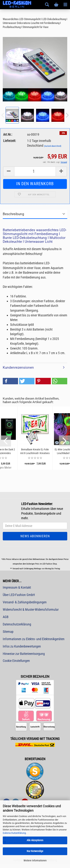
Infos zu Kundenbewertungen (22, 646)
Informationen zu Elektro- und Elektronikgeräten (34, 639)
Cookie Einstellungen (16, 661)
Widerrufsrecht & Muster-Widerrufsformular (31, 609)
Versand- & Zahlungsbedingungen (25, 602)
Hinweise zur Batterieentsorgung (24, 654)
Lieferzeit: (9, 141)
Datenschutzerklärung (14, 833)
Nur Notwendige (35, 851)
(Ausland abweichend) (53, 146)
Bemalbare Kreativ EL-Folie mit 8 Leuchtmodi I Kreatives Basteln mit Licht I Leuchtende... (35, 451)
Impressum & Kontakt (17, 587)
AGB (6, 617)
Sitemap (8, 632)
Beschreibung (13, 214)
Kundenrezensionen (18, 367)
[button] (10, 381)
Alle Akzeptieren (35, 840)
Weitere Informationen (35, 860)
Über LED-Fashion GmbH (19, 595)
